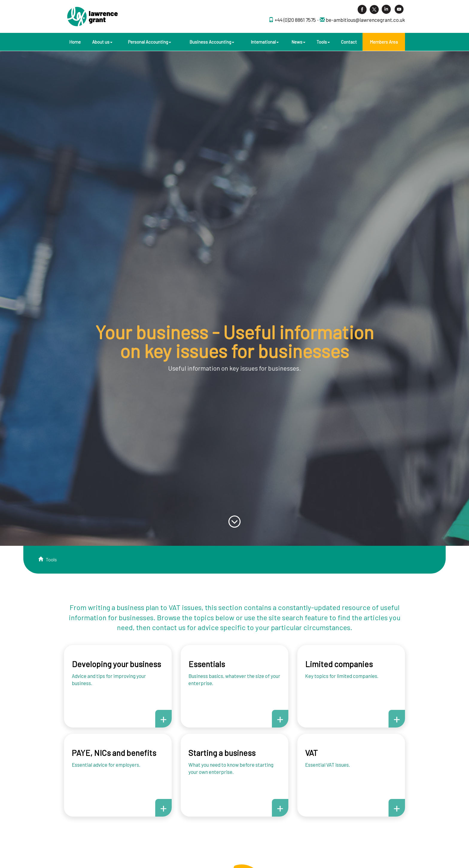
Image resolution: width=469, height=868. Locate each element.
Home (75, 42)
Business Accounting (212, 42)
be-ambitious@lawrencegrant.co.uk (365, 20)
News (298, 42)
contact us (169, 627)
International (265, 42)
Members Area (384, 42)
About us (102, 42)
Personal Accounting (150, 42)
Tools (323, 42)
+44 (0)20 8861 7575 (296, 20)
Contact (349, 42)
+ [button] (163, 719)
